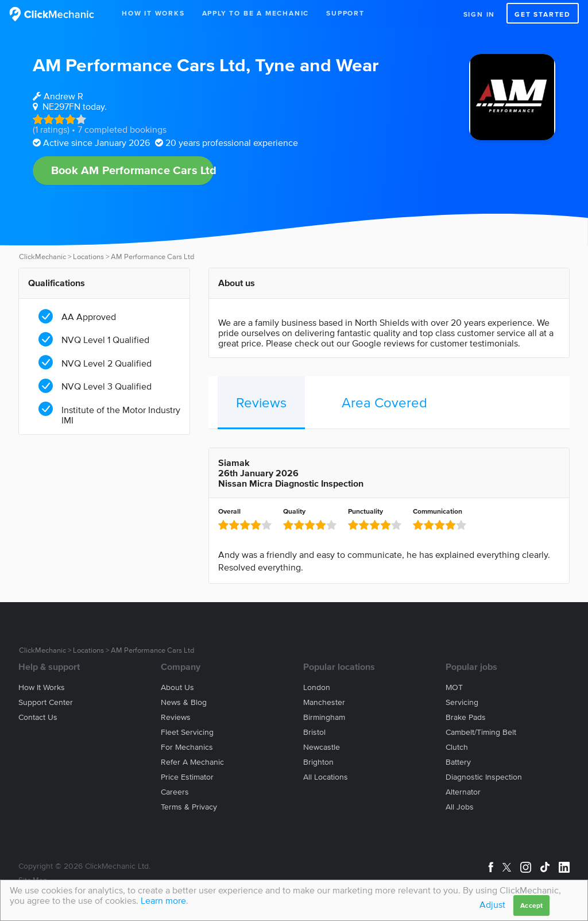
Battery (458, 762)
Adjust (492, 904)
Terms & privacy (189, 807)
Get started (543, 14)
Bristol (314, 732)
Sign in (479, 14)
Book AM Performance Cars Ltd (132, 170)
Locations (88, 257)
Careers (175, 792)
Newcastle (322, 747)
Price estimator (187, 777)
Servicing (462, 702)
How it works (42, 687)
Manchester (324, 702)
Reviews (261, 402)
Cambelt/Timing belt (481, 732)
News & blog (184, 702)
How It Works (153, 13)
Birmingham (324, 717)
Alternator (463, 792)
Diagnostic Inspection (484, 777)
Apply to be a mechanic (256, 13)
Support (345, 13)
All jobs (460, 807)
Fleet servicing (187, 732)
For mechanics (187, 747)
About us (177, 687)
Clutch (457, 747)
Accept (531, 905)
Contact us (38, 717)
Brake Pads (466, 717)
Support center (46, 702)
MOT (454, 687)
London (317, 687)
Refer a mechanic (192, 762)
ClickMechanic (42, 257)
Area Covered (384, 402)
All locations (326, 777)
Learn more (163, 900)
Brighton (318, 762)
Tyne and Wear (317, 65)
